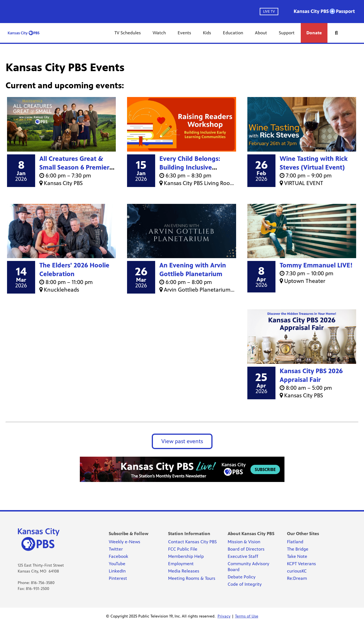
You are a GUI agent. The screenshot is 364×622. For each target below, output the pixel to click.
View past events (182, 441)
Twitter (116, 549)
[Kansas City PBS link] (24, 33)
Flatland (295, 542)
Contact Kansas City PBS (192, 542)
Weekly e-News (125, 542)
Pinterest (118, 578)
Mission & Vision (244, 542)
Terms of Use (247, 616)
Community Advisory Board (248, 567)
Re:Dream (297, 578)
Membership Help (186, 556)
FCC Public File (183, 549)
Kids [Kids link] (207, 33)
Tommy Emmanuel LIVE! (316, 265)
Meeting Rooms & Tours (192, 578)
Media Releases (184, 571)
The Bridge (298, 549)
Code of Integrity (245, 584)
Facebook (118, 556)
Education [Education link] (233, 33)
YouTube (117, 564)
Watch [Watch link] (159, 33)
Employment (181, 564)
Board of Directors (246, 549)
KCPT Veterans (301, 564)
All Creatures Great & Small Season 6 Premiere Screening (76, 167)
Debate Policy (242, 577)
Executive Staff (243, 556)
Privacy (224, 616)
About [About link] (261, 33)
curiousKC (297, 571)
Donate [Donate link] (314, 33)
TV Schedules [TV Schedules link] (128, 33)
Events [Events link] (184, 33)
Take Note (297, 556)
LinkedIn (117, 571)
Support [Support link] (287, 33)
